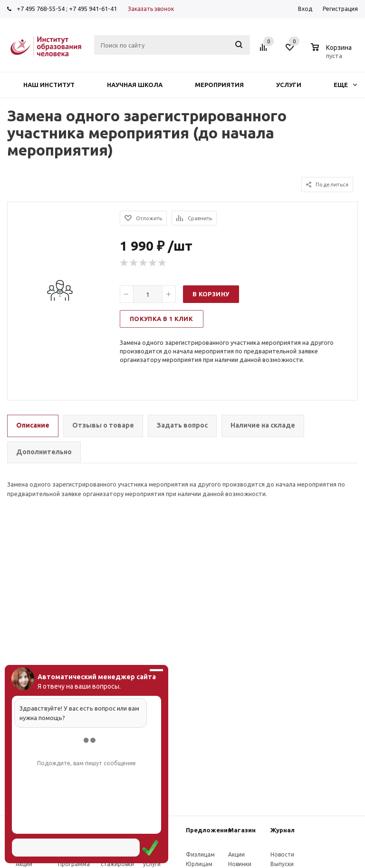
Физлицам (200, 854)
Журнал (283, 830)
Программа (74, 864)
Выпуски (282, 864)
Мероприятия (219, 85)
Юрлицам (199, 864)
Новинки (240, 864)
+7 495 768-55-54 (41, 9)
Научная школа (135, 85)
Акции (24, 864)
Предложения (209, 830)
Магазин (242, 830)
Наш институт (49, 85)
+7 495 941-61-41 (93, 9)
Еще (345, 85)
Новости (282, 854)
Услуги (289, 85)
